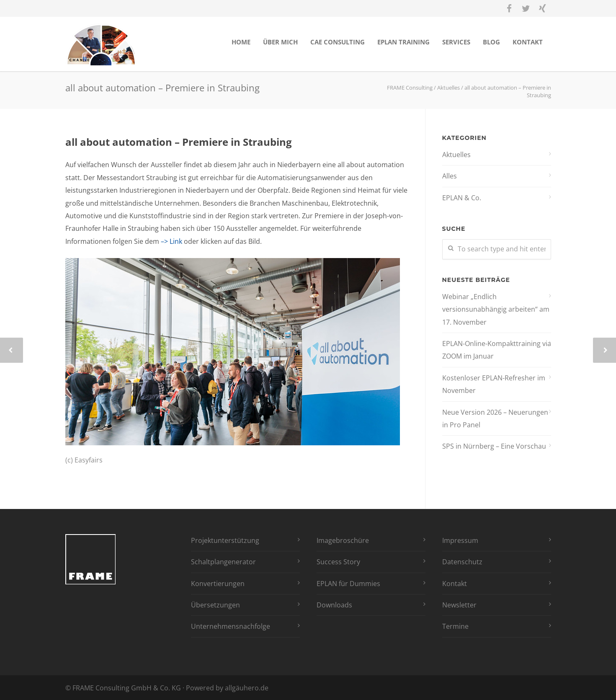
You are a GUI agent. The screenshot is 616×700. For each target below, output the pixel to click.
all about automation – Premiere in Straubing (179, 142)
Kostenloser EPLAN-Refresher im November (494, 384)
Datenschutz (462, 562)
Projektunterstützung (225, 540)
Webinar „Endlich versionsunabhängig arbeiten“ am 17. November (496, 309)
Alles (450, 176)
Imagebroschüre (343, 540)
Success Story (338, 562)
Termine (455, 626)
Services (456, 42)
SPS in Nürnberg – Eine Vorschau (494, 446)
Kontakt (528, 42)
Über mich (280, 42)
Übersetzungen (215, 605)
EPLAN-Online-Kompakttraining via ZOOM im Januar (497, 350)
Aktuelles (456, 155)
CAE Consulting (338, 42)
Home (241, 42)
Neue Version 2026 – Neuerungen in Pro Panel (495, 418)
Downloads (334, 605)
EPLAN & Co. (462, 198)
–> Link (171, 241)
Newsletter (459, 605)
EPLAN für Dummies (348, 584)
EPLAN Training (403, 42)
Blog (491, 42)
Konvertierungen (218, 584)
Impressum (460, 540)
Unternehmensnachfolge (231, 626)
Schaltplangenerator (223, 562)
